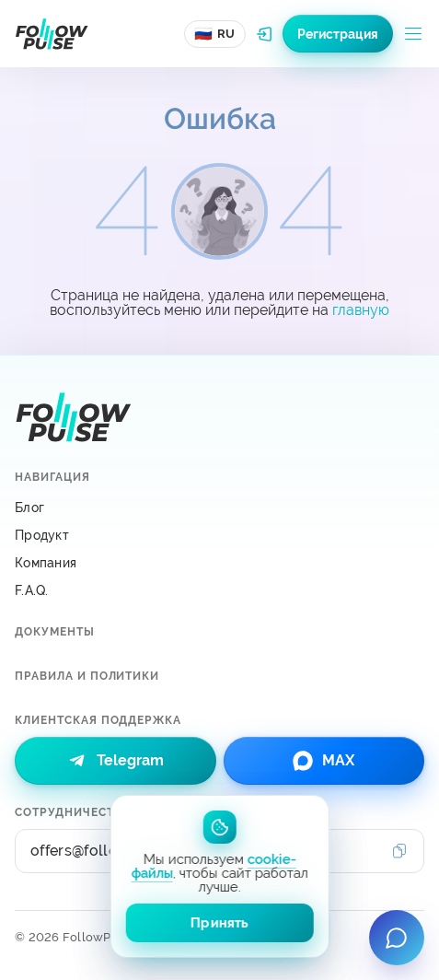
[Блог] (219, 507)
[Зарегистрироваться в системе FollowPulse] (338, 34)
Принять (219, 923)
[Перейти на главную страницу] (52, 34)
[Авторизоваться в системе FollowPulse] (264, 34)
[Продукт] (219, 535)
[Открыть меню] (413, 34)
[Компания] (219, 563)
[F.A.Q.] (219, 590)
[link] (116, 761)
